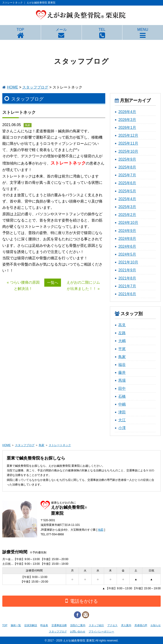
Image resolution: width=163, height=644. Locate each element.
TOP (21, 30)
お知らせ (156, 625)
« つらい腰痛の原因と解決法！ (23, 286)
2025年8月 (127, 167)
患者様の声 (141, 625)
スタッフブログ (35, 87)
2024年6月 (127, 246)
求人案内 (126, 625)
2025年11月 (128, 143)
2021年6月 (127, 294)
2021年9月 (127, 270)
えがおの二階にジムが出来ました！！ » (83, 286)
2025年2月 (127, 215)
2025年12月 (128, 135)
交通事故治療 (59, 625)
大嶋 (122, 341)
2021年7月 (127, 286)
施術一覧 (16, 625)
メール (61, 30)
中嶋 (122, 404)
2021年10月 (128, 262)
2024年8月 (127, 239)
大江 (122, 420)
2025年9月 (127, 159)
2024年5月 (127, 254)
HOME (13, 87)
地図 (101, 530)
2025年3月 (127, 207)
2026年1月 (127, 128)
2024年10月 (128, 223)
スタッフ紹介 (96, 625)
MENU (143, 30)
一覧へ (53, 283)
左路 (122, 333)
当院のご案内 (78, 625)
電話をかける (82, 601)
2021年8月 (127, 278)
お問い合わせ (78, 631)
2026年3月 (127, 120)
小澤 (122, 428)
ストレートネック (60, 445)
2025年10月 (128, 151)
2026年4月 (127, 112)
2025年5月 (127, 191)
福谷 (122, 365)
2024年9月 (127, 231)
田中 (122, 389)
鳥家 (122, 357)
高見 (122, 325)
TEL (102, 30)
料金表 (44, 625)
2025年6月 (127, 183)
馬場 (122, 380)
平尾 (122, 349)
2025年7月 (127, 175)
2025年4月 (127, 199)
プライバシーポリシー (101, 631)
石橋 (122, 396)
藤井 (122, 373)
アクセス (112, 625)
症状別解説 (31, 625)
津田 (122, 412)
